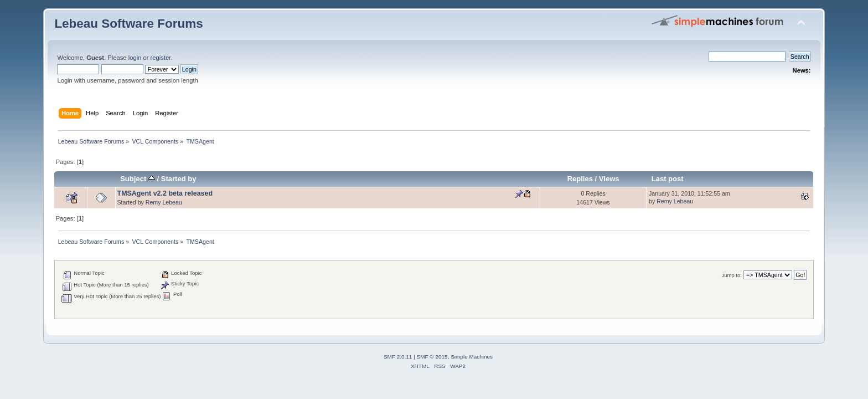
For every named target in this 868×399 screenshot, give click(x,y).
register (161, 58)
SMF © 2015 (432, 357)
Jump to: (732, 275)
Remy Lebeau (164, 202)
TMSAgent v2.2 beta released (165, 193)
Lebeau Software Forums (128, 24)
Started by (179, 179)
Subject (138, 179)
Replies (580, 179)
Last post (668, 179)
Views (609, 179)
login (135, 58)
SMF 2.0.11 (398, 357)
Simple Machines (472, 357)
